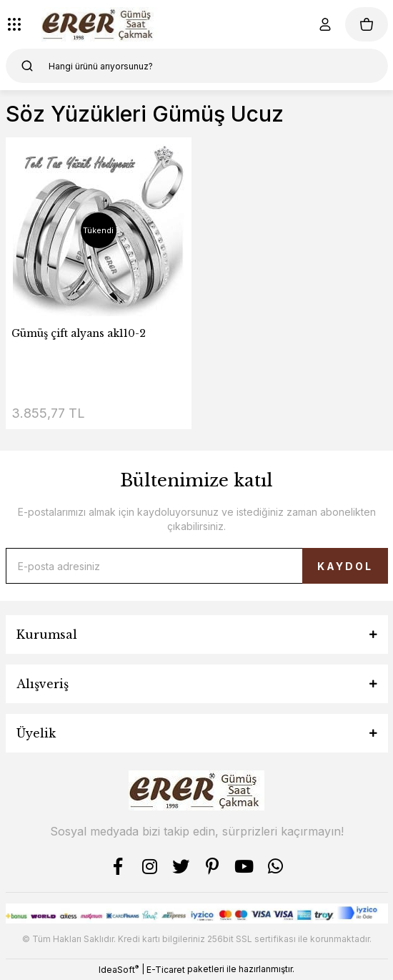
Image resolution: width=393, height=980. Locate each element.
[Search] (197, 66)
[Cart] (367, 24)
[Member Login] (325, 24)
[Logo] (100, 24)
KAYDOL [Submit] (345, 566)
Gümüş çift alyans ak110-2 (79, 333)
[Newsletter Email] (197, 566)
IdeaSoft (119, 969)
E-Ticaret (166, 970)
